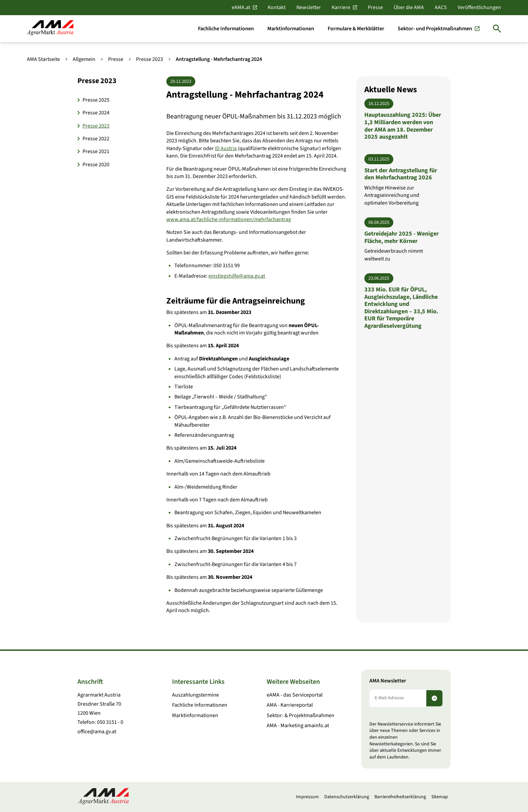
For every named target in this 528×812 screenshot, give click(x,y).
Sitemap (440, 797)
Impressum (307, 797)
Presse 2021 (96, 151)
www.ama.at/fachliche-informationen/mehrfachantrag (229, 219)
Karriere (341, 7)
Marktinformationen (195, 715)
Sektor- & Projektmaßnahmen (301, 715)
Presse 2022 (96, 139)
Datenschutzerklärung (347, 797)
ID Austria (226, 148)
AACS (441, 7)
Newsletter (309, 7)
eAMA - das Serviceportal (295, 695)
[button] (118, 81)
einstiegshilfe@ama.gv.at (237, 276)
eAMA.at (241, 7)
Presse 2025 (96, 100)
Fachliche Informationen (200, 705)
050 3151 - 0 (110, 722)
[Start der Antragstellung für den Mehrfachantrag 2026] (403, 180)
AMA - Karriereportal (290, 705)
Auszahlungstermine (195, 695)
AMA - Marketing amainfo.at (298, 726)
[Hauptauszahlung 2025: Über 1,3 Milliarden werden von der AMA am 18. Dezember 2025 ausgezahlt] (403, 119)
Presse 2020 (96, 165)
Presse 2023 (150, 59)
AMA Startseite (43, 59)
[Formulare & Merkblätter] (356, 29)
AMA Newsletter (388, 681)
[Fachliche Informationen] (226, 29)
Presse (375, 7)
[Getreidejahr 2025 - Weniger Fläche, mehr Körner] (403, 240)
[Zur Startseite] (50, 28)
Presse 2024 (96, 113)
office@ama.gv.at (97, 732)
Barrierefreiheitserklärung (400, 797)
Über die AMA (409, 7)
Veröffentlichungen (479, 7)
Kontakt (277, 7)
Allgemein (84, 59)
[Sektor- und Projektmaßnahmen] (439, 29)
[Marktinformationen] (291, 29)
